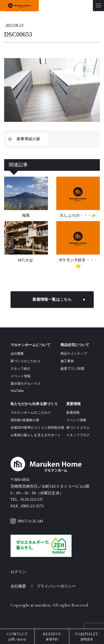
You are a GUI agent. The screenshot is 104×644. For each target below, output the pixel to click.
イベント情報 (21, 376)
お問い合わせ (17, 636)
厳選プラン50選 (72, 369)
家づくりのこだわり (26, 361)
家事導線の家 (28, 139)
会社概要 (17, 354)
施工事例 (67, 361)
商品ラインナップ (74, 354)
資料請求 (87, 636)
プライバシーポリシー (56, 586)
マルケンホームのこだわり (31, 413)
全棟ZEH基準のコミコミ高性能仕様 (37, 428)
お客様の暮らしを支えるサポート (36, 435)
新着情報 (73, 413)
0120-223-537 (32, 499)
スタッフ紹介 (21, 369)
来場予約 (52, 636)
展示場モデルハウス (26, 384)
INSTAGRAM (27, 521)
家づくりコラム (78, 428)
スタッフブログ (78, 435)
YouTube (17, 391)
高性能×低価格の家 (25, 420)
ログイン (18, 572)
